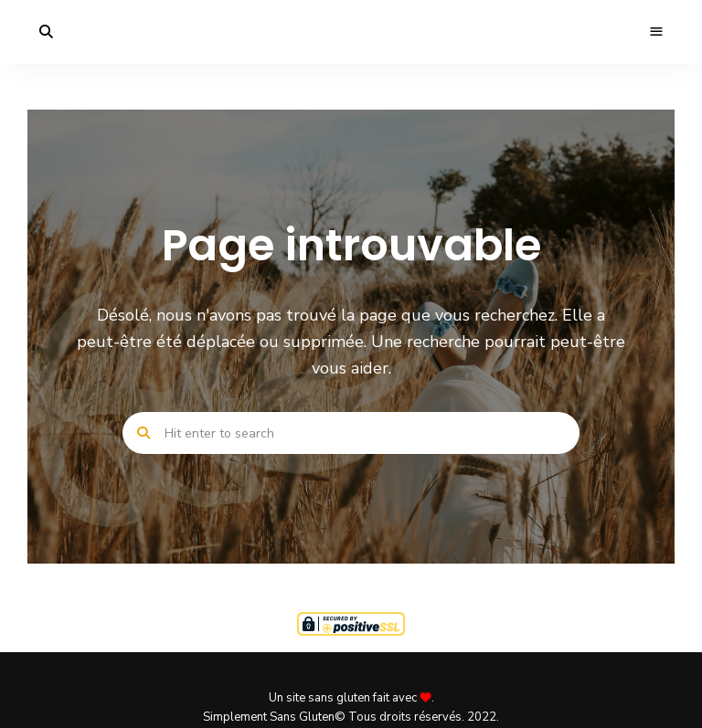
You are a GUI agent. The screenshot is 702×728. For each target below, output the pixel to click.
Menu (656, 32)
